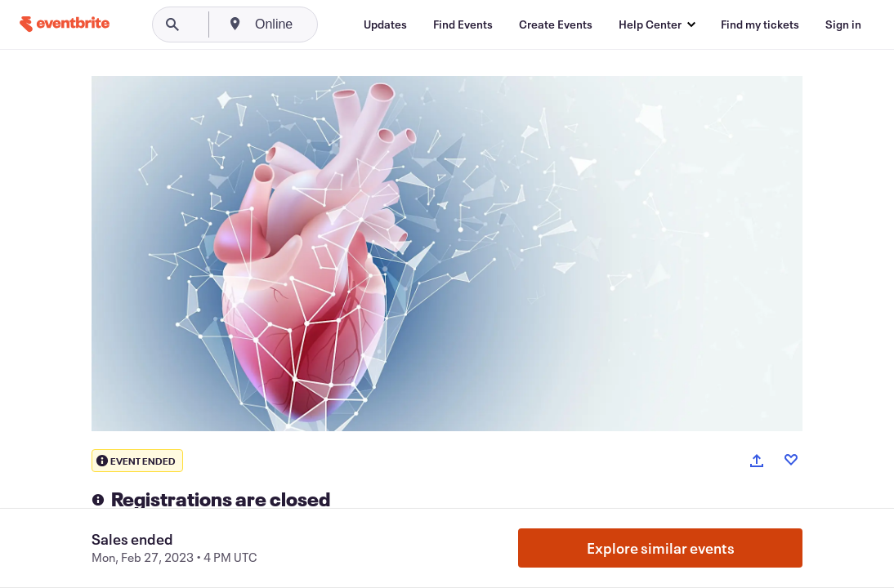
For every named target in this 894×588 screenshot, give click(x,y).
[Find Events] (463, 24)
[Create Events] (556, 24)
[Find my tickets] (760, 24)
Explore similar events (661, 548)
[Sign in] (843, 24)
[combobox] (337, 24)
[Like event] (791, 460)
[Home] (65, 24)
